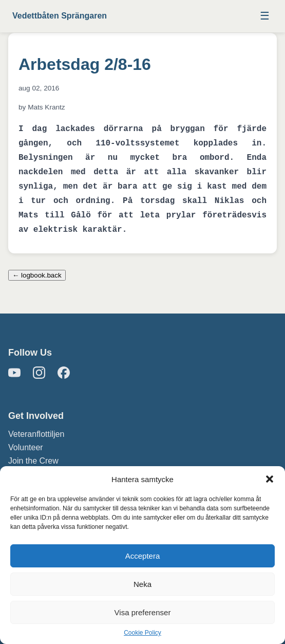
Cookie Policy (142, 633)
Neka (142, 584)
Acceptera (143, 556)
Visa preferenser (143, 612)
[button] (270, 479)
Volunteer (26, 447)
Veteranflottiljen (36, 434)
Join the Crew (33, 461)
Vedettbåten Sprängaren (60, 16)
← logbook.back (37, 275)
